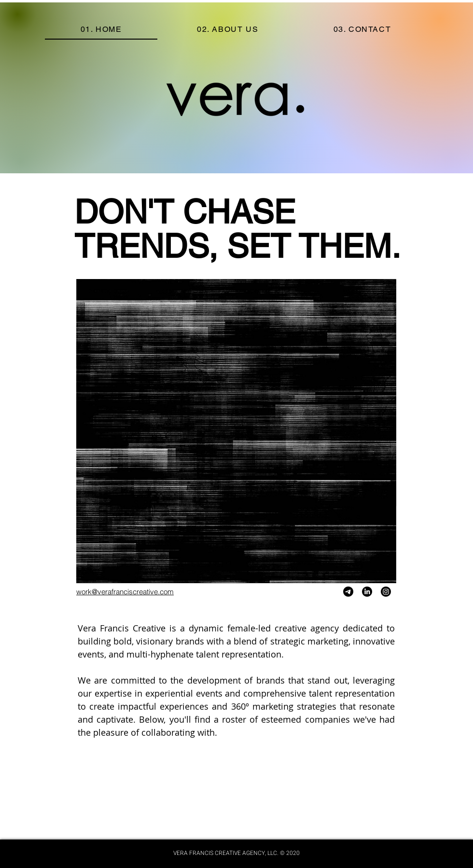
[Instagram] (386, 592)
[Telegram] (348, 592)
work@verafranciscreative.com (125, 592)
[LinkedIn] (367, 592)
